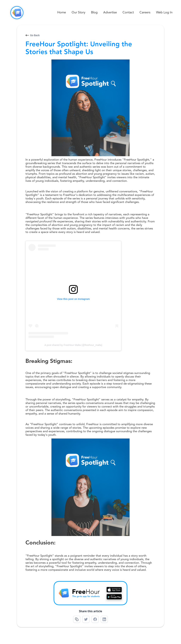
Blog (94, 12)
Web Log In (164, 12)
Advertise (110, 12)
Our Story (78, 12)
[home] (17, 13)
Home (62, 12)
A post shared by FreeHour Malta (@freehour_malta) (73, 345)
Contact (128, 12)
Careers (145, 12)
